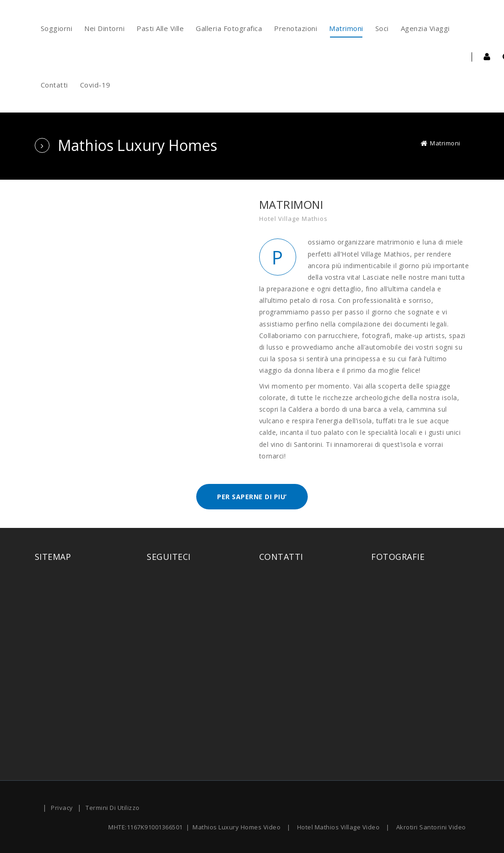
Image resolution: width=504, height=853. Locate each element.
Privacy (62, 808)
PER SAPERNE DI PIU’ (252, 497)
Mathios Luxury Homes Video (236, 827)
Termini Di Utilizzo (113, 808)
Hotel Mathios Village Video (339, 827)
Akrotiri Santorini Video (431, 827)
